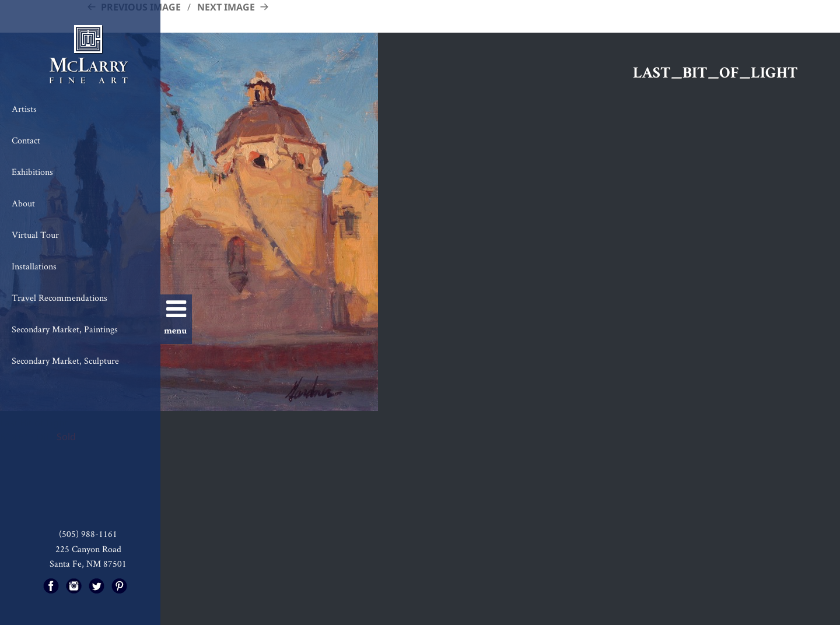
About (23, 203)
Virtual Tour (35, 235)
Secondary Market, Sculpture (65, 361)
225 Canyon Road (88, 549)
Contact (26, 140)
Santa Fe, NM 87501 (88, 563)
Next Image (226, 7)
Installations (34, 266)
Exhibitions (32, 172)
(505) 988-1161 (88, 534)
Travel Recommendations (60, 298)
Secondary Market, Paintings (65, 329)
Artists (24, 109)
